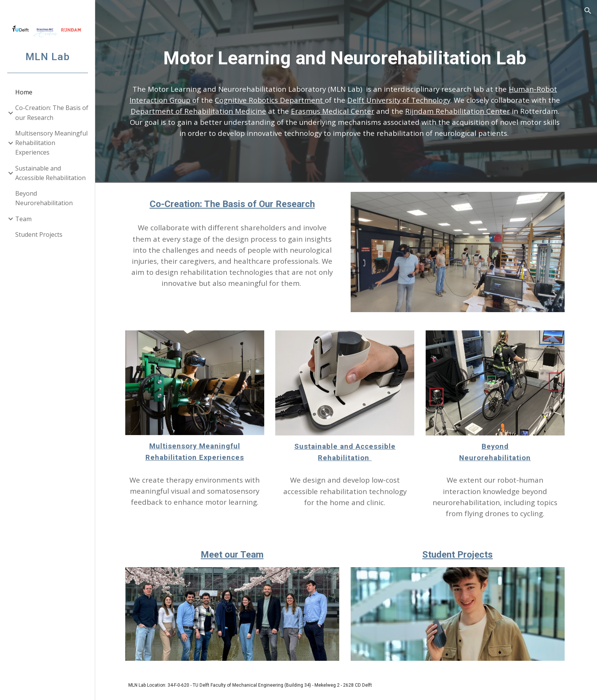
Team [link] (23, 219)
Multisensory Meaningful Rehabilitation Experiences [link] (51, 143)
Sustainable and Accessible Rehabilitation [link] (50, 173)
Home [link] (24, 92)
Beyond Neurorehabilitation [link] (44, 198)
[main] (346, 58)
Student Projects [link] (39, 234)
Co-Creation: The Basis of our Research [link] (52, 112)
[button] (588, 11)
